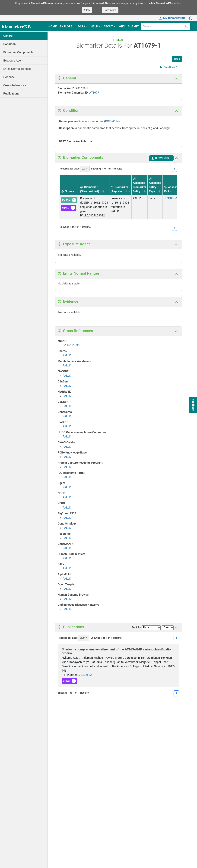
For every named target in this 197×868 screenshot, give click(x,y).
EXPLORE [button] (66, 26)
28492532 (85, 675)
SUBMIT (133, 26)
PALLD (67, 355)
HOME (53, 26)
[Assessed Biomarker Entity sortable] (139, 185)
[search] (163, 26)
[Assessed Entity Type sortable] (155, 185)
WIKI (122, 26)
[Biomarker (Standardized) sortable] (94, 185)
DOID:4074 (112, 121)
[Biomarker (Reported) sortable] (120, 185)
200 (83, 638)
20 (84, 169)
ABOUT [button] (108, 26)
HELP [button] (94, 26)
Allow (87, 10)
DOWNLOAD (168, 68)
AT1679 (94, 93)
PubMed (69, 200)
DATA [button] (82, 26)
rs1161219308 (72, 345)
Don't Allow (110, 10)
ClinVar (69, 208)
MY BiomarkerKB (172, 18)
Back (177, 59)
